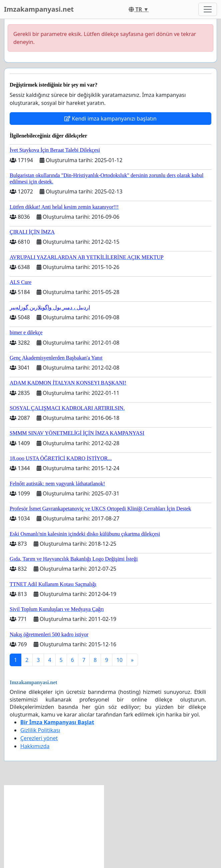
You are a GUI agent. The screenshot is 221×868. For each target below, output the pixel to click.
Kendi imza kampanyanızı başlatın (110, 119)
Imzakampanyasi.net (39, 9)
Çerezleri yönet (39, 738)
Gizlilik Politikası (40, 730)
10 (119, 660)
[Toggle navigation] (208, 9)
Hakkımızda (35, 746)
